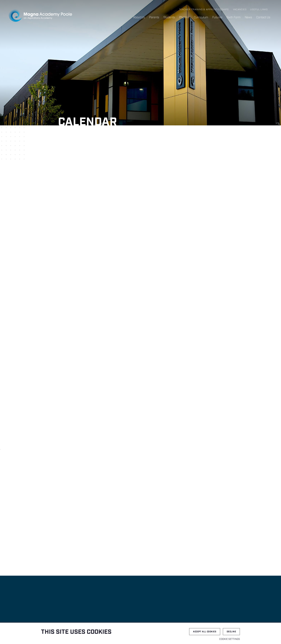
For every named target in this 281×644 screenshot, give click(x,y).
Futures (217, 17)
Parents (154, 17)
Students (169, 17)
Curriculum (201, 17)
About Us (139, 17)
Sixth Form (234, 17)
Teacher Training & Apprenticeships (204, 10)
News (248, 17)
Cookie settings (230, 639)
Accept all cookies (205, 632)
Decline (231, 632)
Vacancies (240, 10)
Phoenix (184, 17)
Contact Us (263, 17)
